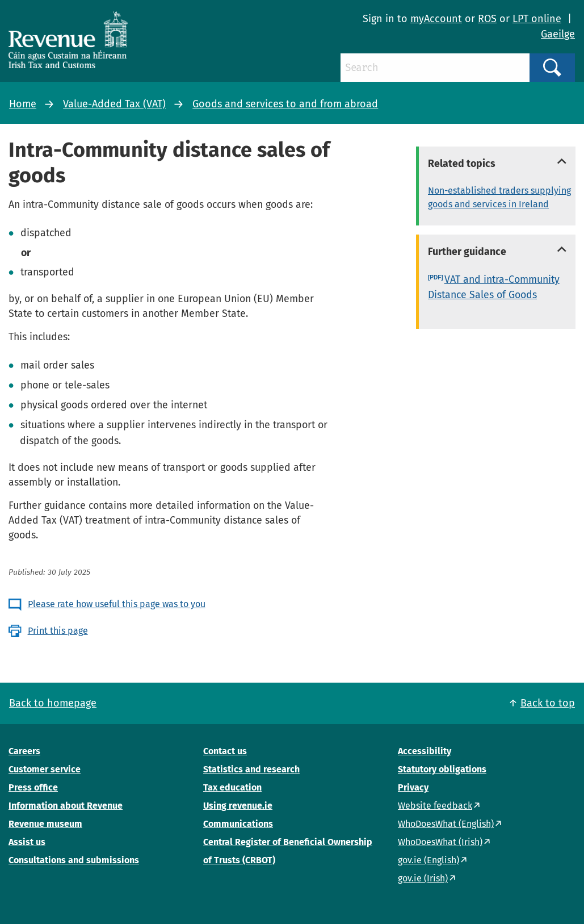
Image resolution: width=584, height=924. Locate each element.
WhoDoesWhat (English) (446, 824)
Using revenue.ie (238, 806)
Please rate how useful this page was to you (117, 604)
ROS (487, 19)
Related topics (462, 164)
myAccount (436, 19)
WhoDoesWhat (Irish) (440, 842)
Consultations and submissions (74, 860)
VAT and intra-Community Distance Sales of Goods (494, 287)
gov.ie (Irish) (423, 878)
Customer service (45, 769)
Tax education (232, 787)
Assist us (27, 842)
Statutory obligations (442, 769)
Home (23, 104)
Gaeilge (558, 34)
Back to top (548, 703)
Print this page (58, 631)
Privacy (413, 787)
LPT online (537, 19)
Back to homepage (53, 703)
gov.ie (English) (428, 860)
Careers (24, 751)
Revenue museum (45, 824)
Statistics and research (251, 769)
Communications (238, 824)
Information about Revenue (66, 806)
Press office (33, 787)
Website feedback (435, 806)
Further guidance (467, 252)
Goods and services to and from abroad (285, 104)
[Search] (435, 68)
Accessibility (425, 751)
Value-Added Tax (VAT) (114, 104)
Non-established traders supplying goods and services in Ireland (499, 197)
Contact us (225, 751)
